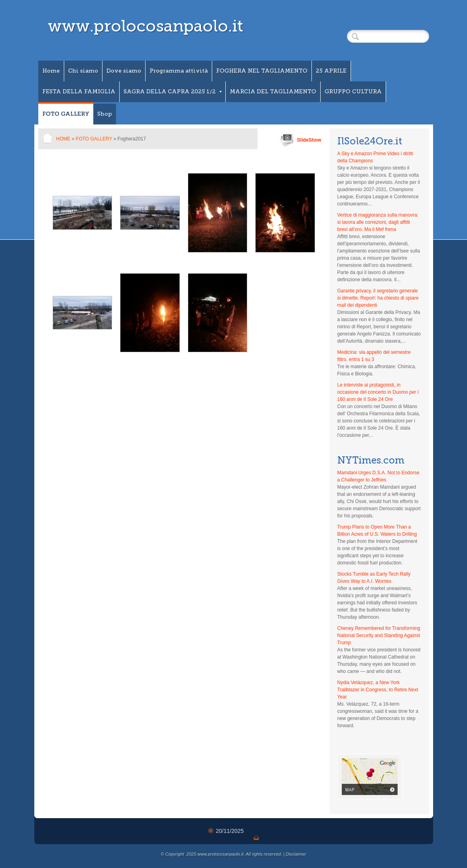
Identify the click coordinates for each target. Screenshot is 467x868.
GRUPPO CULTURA (353, 92)
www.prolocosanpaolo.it (146, 26)
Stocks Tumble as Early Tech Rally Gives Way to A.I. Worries (374, 578)
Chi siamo (83, 71)
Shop (105, 114)
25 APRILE (331, 71)
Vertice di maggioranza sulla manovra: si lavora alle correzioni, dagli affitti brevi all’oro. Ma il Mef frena (378, 222)
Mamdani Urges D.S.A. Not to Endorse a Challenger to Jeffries (378, 476)
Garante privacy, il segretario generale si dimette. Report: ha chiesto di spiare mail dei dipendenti (378, 298)
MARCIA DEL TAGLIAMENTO (273, 92)
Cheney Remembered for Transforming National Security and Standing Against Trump (379, 635)
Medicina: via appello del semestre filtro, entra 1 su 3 (374, 356)
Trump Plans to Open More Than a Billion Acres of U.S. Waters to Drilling (377, 531)
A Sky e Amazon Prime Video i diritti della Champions (375, 157)
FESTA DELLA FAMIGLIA (79, 92)
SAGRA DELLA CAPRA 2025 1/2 (173, 92)
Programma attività (179, 71)
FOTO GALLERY (66, 114)
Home (51, 71)
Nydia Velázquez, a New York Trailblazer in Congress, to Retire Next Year (378, 690)
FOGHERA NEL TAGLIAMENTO (262, 71)
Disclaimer (296, 854)
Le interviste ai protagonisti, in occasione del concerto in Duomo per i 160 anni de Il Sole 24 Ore (378, 392)
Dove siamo (124, 71)
